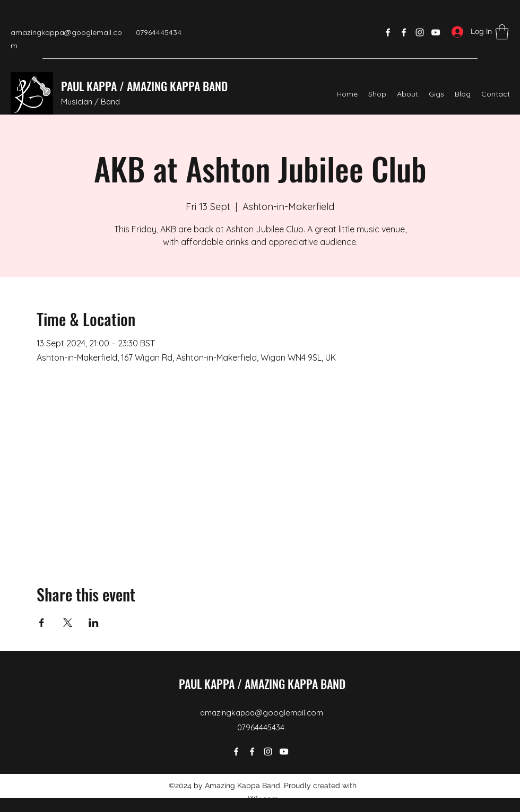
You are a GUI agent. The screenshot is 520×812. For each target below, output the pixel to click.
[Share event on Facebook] (42, 623)
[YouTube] (436, 32)
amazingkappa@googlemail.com (262, 713)
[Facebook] (388, 32)
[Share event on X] (68, 623)
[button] (502, 32)
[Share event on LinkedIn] (94, 623)
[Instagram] (420, 32)
